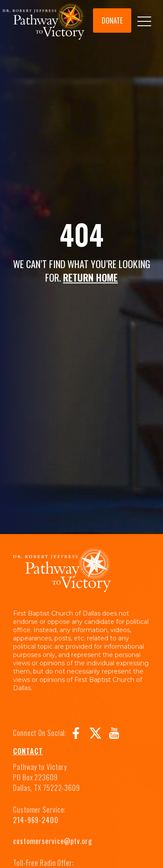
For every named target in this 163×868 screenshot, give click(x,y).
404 (81, 234)
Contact (28, 751)
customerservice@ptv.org (53, 841)
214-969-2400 (36, 820)
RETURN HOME (90, 277)
